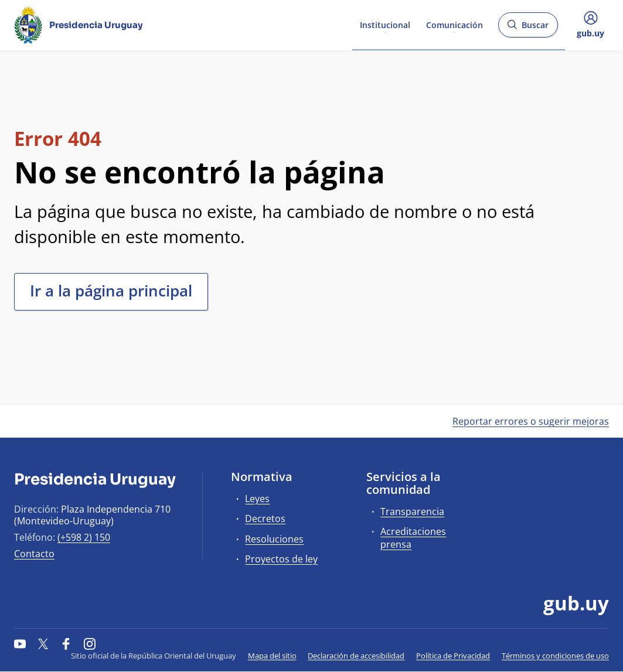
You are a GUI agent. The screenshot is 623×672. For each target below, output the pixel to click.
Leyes (257, 499)
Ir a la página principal (111, 291)
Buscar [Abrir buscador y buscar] (528, 28)
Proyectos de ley (281, 559)
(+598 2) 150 (84, 537)
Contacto (34, 554)
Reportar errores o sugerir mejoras (531, 421)
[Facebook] (66, 644)
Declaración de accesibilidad (356, 656)
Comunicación (455, 24)
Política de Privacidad (453, 656)
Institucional (385, 24)
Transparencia (412, 511)
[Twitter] (43, 644)
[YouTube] (20, 644)
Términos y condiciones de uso (555, 656)
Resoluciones (274, 539)
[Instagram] (90, 644)
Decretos (265, 519)
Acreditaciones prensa (413, 538)
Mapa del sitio (272, 656)
